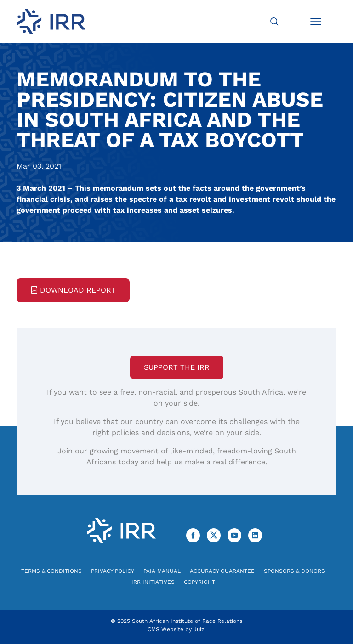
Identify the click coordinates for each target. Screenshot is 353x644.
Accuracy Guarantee (222, 571)
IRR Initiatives (153, 582)
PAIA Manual (162, 571)
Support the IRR (177, 367)
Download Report (73, 290)
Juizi (199, 629)
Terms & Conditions (51, 571)
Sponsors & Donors (294, 571)
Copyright (199, 582)
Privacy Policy (113, 571)
